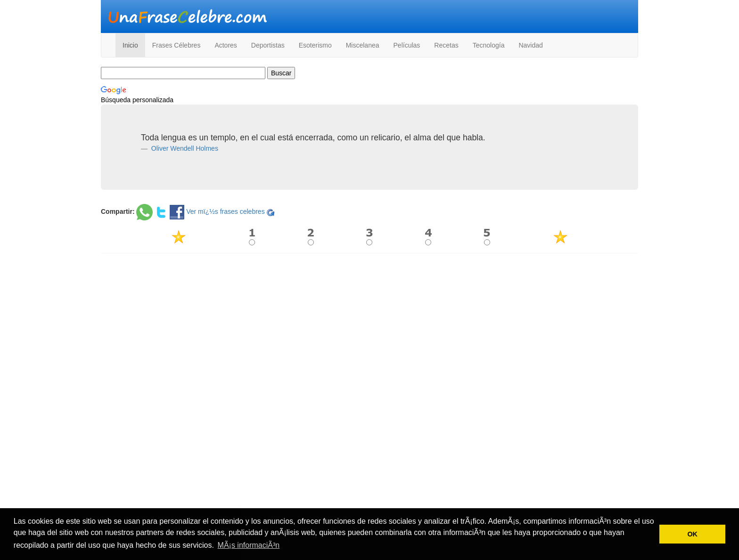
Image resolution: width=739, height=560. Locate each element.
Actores (226, 45)
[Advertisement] (369, 328)
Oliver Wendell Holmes (184, 148)
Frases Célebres (177, 45)
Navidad (530, 45)
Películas (407, 45)
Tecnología (489, 45)
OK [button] (692, 534)
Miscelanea (363, 45)
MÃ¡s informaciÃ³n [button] (249, 545)
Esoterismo (315, 45)
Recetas (446, 45)
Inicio (130, 45)
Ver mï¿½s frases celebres (226, 211)
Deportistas (268, 45)
